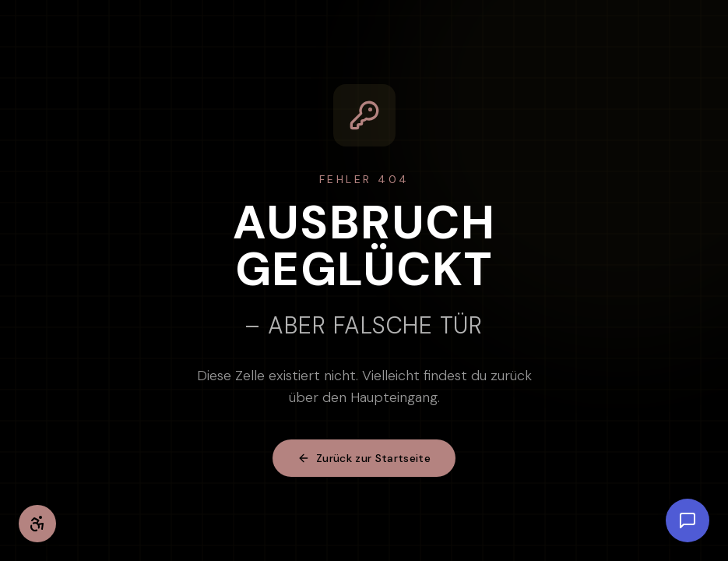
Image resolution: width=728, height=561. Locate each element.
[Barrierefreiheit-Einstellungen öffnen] (37, 524)
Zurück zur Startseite (364, 458)
